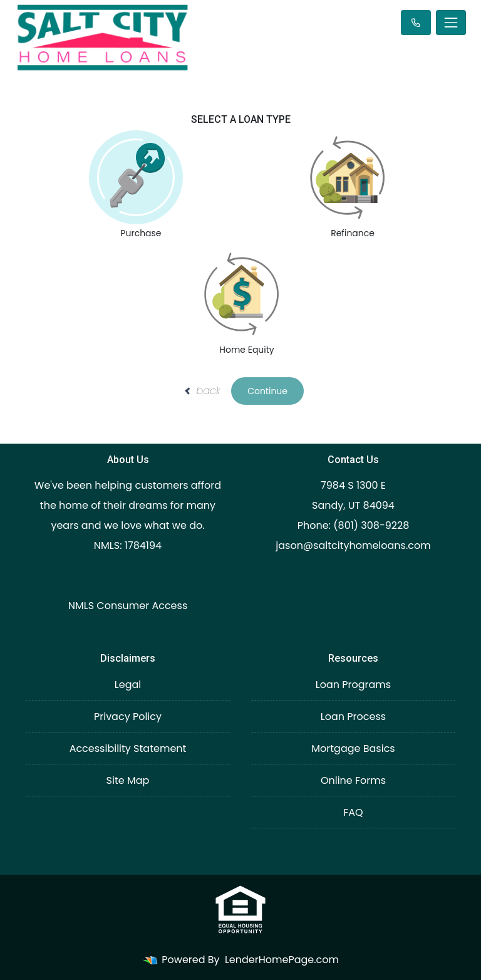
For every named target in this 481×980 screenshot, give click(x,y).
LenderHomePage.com (282, 960)
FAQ (353, 812)
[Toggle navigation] (451, 23)
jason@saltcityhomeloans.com (353, 545)
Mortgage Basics (353, 748)
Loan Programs (353, 685)
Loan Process (353, 717)
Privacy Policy (128, 717)
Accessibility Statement (128, 748)
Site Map (128, 780)
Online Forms (353, 780)
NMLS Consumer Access (128, 606)
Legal (128, 685)
